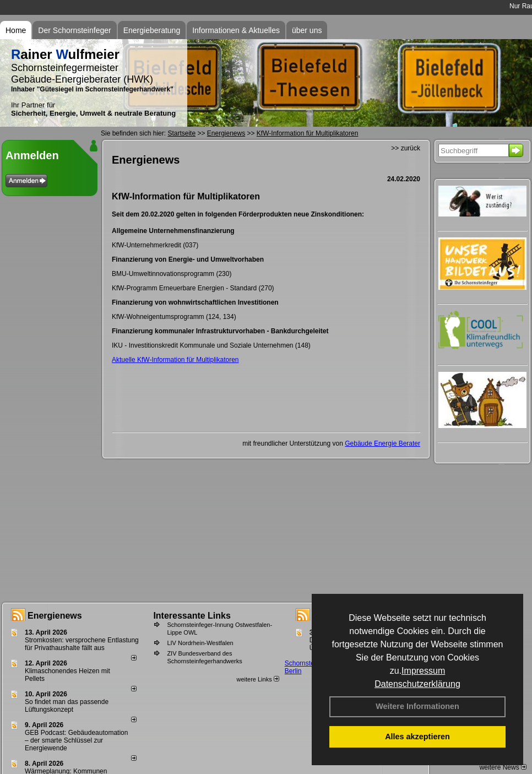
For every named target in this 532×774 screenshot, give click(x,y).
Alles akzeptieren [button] (417, 737)
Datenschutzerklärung (417, 684)
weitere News (503, 767)
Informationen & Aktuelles (236, 30)
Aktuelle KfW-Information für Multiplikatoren (175, 360)
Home (16, 30)
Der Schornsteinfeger (74, 30)
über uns (307, 30)
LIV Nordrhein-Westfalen (200, 643)
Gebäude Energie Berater (382, 443)
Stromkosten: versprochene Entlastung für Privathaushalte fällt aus (82, 644)
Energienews (55, 616)
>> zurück (406, 148)
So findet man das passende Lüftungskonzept (67, 706)
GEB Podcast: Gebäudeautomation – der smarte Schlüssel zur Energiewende (76, 740)
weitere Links (257, 679)
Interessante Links (192, 616)
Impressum (423, 671)
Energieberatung (152, 30)
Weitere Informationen (417, 706)
